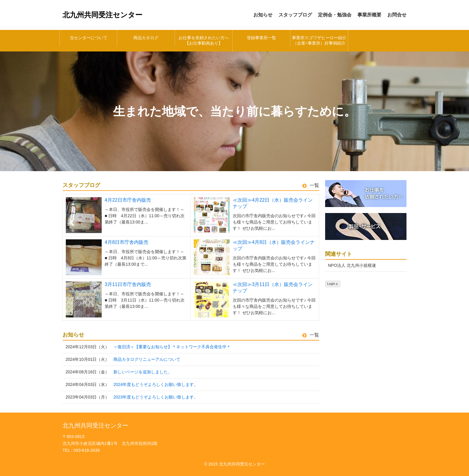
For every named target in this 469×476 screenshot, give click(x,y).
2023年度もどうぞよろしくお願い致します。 (156, 397)
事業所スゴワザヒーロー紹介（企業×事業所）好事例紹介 (319, 41)
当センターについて (89, 38)
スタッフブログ (295, 15)
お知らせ (263, 15)
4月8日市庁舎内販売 (127, 242)
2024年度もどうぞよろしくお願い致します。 (156, 384)
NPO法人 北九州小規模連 (352, 265)
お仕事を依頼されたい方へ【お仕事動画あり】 (204, 41)
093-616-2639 (87, 450)
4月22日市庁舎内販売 (128, 200)
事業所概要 (369, 15)
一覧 (311, 185)
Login (333, 284)
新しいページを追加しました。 (143, 372)
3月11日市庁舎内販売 (128, 284)
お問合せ (397, 15)
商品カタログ (146, 38)
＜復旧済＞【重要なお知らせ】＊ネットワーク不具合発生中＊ (172, 347)
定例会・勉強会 (335, 15)
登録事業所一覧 (261, 38)
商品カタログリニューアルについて (147, 359)
